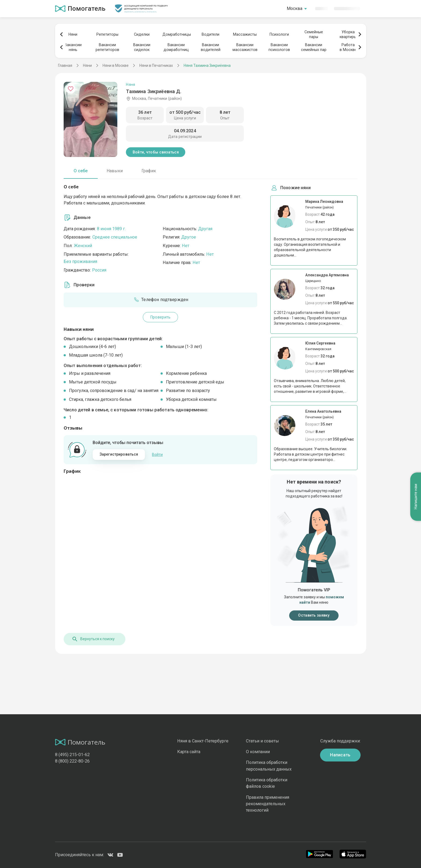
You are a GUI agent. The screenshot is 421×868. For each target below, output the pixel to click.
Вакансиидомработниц (176, 47)
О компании (258, 752)
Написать (340, 755)
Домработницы (176, 34)
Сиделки (142, 34)
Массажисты (245, 34)
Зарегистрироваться (119, 454)
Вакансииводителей (211, 47)
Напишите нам (416, 497)
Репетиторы (107, 34)
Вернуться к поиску (93, 639)
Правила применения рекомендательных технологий (268, 804)
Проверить (161, 317)
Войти (157, 455)
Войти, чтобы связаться (156, 152)
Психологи (279, 34)
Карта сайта (189, 752)
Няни (73, 34)
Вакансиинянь (73, 47)
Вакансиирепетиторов (107, 47)
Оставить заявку (314, 615)
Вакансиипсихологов (279, 47)
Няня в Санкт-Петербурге (203, 741)
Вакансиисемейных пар (314, 47)
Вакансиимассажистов (245, 47)
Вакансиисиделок (142, 47)
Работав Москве (348, 47)
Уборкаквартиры (348, 34)
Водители (210, 34)
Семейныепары (314, 34)
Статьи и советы (262, 741)
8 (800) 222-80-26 (72, 761)
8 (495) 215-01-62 (72, 755)
